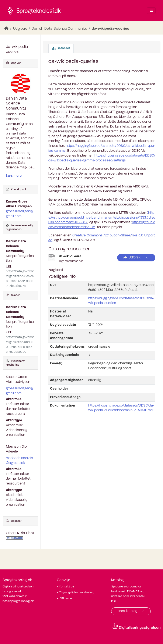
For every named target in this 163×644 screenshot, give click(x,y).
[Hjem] (6, 29)
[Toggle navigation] (151, 11)
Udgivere (20, 29)
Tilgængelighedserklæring (77, 593)
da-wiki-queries (70, 256)
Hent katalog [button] (128, 611)
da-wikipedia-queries (110, 29)
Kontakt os (67, 587)
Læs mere (14, 176)
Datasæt (61, 48)
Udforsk (132, 258)
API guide (66, 599)
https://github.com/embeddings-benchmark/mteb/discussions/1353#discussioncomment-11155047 (102, 218)
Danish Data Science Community (59, 29)
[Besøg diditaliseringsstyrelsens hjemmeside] (136, 626)
